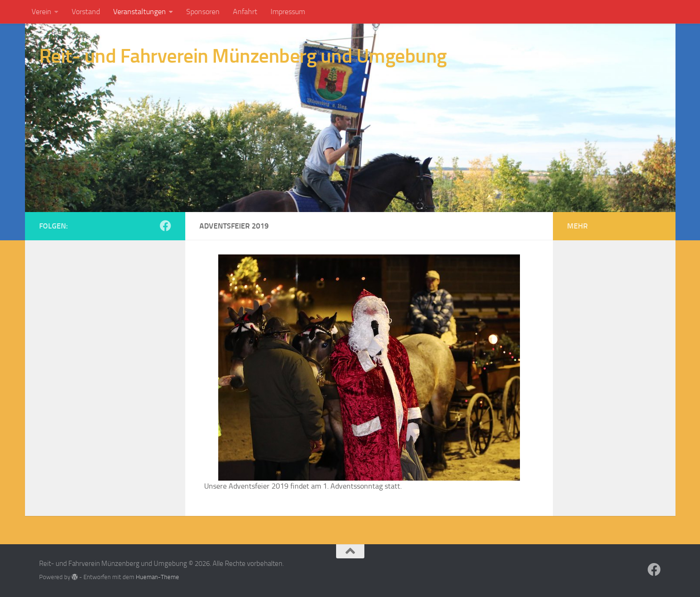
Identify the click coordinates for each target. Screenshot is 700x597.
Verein (41, 12)
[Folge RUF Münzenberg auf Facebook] (165, 226)
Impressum (288, 12)
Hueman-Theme (157, 577)
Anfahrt (245, 12)
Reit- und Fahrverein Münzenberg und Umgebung (243, 56)
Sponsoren (203, 12)
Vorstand (86, 12)
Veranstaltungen (140, 12)
